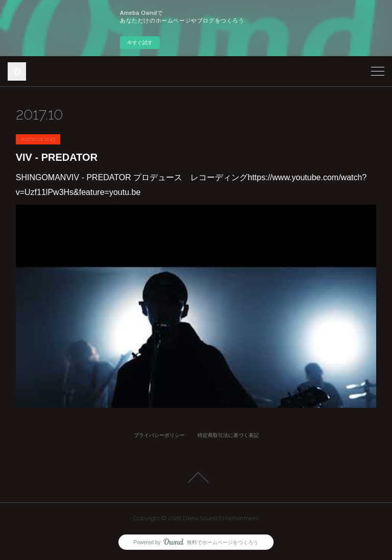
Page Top (196, 477)
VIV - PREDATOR (57, 157)
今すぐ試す (140, 43)
